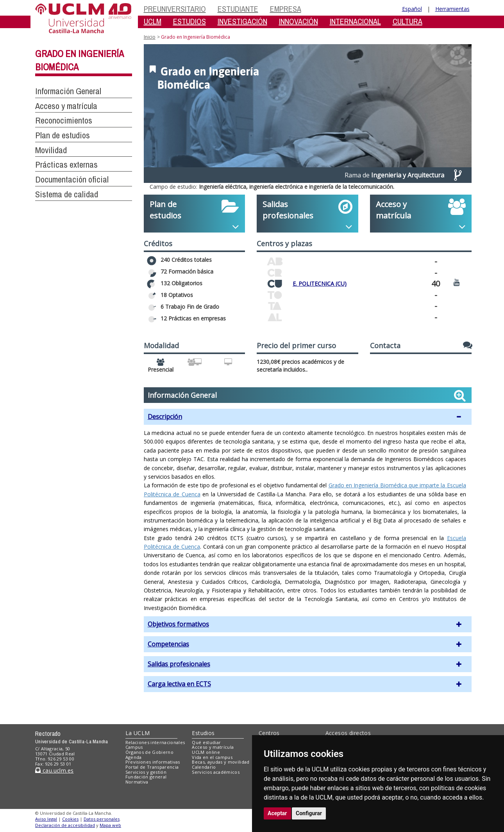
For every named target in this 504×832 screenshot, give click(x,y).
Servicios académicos (216, 772)
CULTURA (407, 21)
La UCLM (138, 733)
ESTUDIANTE (238, 9)
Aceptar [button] (277, 813)
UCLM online (206, 752)
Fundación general (146, 777)
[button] (308, 417)
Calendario (204, 767)
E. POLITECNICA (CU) (320, 284)
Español (412, 9)
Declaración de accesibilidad (65, 825)
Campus (134, 747)
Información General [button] (68, 91)
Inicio (150, 37)
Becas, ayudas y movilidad (221, 762)
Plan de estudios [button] (63, 135)
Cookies (70, 819)
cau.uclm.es (54, 770)
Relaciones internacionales (155, 742)
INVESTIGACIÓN (242, 21)
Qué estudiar (206, 742)
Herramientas (452, 9)
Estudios (203, 733)
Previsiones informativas (153, 762)
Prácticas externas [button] (66, 165)
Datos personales (102, 819)
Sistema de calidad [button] (67, 194)
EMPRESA (286, 9)
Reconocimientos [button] (64, 120)
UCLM (153, 21)
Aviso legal (46, 819)
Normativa (137, 782)
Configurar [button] (309, 813)
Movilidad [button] (51, 150)
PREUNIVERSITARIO (175, 9)
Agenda (134, 757)
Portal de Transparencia (152, 767)
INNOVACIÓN (298, 21)
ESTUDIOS (189, 21)
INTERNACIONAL (355, 21)
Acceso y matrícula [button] (66, 106)
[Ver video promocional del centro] (457, 282)
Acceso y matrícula (213, 747)
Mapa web (110, 825)
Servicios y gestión (146, 772)
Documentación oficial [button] (72, 179)
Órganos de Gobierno (149, 752)
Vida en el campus (212, 757)
